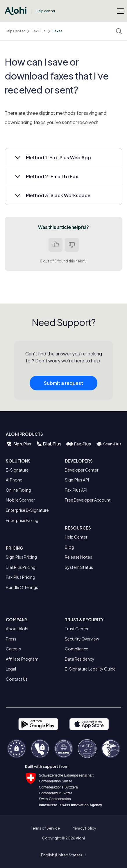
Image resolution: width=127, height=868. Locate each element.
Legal (11, 669)
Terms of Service (45, 828)
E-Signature (17, 470)
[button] (63, 158)
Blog (69, 547)
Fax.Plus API (76, 490)
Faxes (58, 31)
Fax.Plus (39, 31)
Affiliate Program (22, 659)
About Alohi (17, 629)
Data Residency (80, 659)
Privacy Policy (84, 828)
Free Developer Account (88, 500)
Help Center (15, 31)
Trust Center (77, 629)
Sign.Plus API (77, 480)
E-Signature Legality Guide (90, 669)
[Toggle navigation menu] (120, 11)
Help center (45, 11)
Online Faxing (18, 490)
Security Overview (82, 639)
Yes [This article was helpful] (56, 245)
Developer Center (82, 470)
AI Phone (14, 480)
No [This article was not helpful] (72, 245)
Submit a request (63, 385)
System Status (79, 567)
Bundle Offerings (22, 587)
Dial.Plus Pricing (21, 567)
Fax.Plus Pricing (20, 577)
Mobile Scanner (20, 500)
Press (11, 639)
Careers (13, 649)
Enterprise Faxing (22, 520)
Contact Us (17, 679)
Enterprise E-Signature (27, 510)
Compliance (77, 649)
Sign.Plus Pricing (21, 557)
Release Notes (78, 557)
